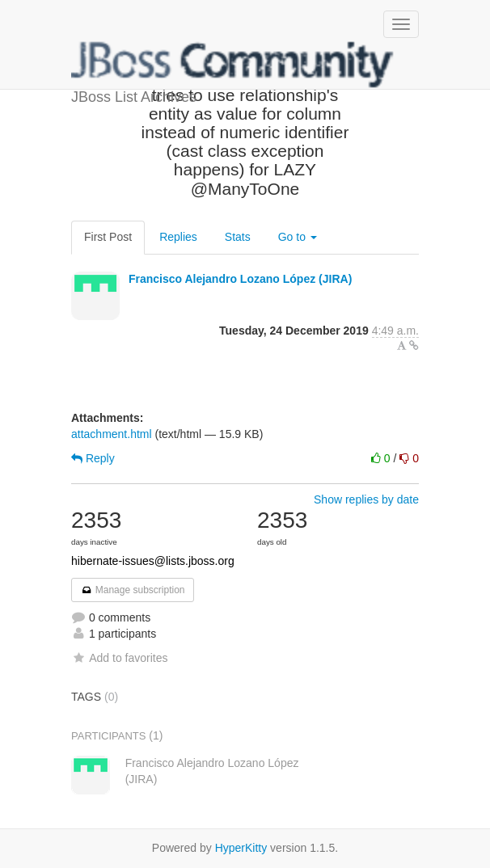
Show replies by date (366, 499)
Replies (178, 237)
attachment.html (112, 434)
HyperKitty (241, 848)
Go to (298, 237)
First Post (108, 237)
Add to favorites (119, 658)
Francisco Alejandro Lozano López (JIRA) (240, 279)
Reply (93, 458)
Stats (238, 237)
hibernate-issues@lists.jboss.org (153, 561)
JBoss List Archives (233, 65)
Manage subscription (133, 590)
